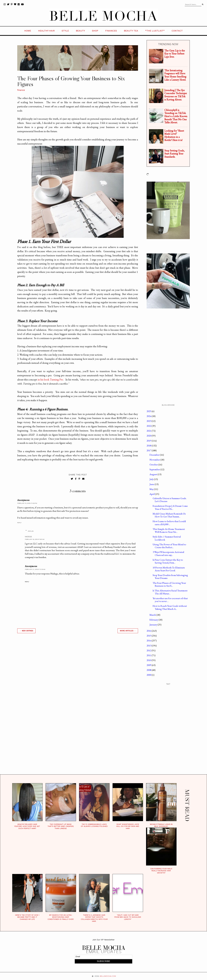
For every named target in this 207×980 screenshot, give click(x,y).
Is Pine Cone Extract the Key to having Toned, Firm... (168, 561)
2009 (149, 665)
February (154, 620)
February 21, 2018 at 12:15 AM (35, 569)
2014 (149, 640)
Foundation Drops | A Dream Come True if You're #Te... (170, 507)
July (152, 479)
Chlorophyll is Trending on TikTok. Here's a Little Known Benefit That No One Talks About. (176, 116)
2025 (149, 411)
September (155, 469)
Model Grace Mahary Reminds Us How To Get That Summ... (169, 515)
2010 (149, 660)
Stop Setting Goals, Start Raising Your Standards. (174, 154)
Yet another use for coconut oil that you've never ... (170, 600)
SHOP (95, 31)
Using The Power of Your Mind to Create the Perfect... (169, 546)
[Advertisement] (78, 677)
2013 (149, 646)
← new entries (26, 631)
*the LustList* (155, 31)
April (152, 494)
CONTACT (177, 31)
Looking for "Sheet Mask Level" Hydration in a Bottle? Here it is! (174, 135)
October (154, 464)
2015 (149, 636)
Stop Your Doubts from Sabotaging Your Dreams (170, 577)
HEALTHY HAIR (46, 31)
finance (21, 90)
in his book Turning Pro (50, 380)
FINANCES (111, 31)
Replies (31, 531)
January (154, 625)
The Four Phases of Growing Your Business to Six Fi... (169, 584)
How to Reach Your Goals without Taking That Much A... (170, 607)
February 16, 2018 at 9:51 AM (35, 539)
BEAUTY (80, 31)
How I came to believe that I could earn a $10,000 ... (169, 523)
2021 (149, 431)
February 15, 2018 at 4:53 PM (27, 503)
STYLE (65, 31)
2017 (149, 450)
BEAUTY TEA (131, 31)
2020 (149, 436)
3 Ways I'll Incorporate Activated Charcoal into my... (168, 553)
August (154, 474)
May (152, 489)
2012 (149, 650)
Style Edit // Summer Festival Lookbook (167, 538)
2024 (149, 416)
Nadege (28, 537)
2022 (149, 426)
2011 (149, 655)
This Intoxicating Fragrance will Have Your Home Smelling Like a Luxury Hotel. (175, 75)
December (155, 455)
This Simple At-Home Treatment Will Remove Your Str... (169, 530)
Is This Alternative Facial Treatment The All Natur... (170, 592)
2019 (149, 441)
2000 (149, 675)
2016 (149, 631)
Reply (19, 523)
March (153, 615)
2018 (149, 446)
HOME (28, 31)
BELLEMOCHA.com (108, 976)
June (152, 484)
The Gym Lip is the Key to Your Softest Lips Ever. (175, 54)
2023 (149, 421)
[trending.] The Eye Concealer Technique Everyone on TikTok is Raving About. (176, 95)
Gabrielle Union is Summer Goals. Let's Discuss (170, 500)
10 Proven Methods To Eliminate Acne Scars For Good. (169, 569)
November (155, 460)
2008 (149, 670)
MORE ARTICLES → (128, 631)
